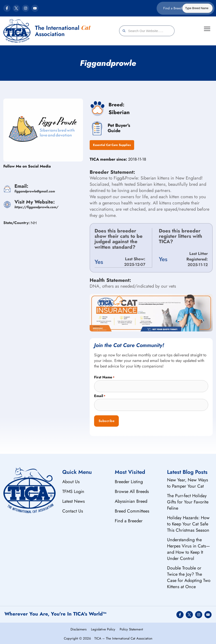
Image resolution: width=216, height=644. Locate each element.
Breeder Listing (129, 480)
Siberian (119, 112)
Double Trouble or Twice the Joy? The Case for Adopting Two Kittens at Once (189, 576)
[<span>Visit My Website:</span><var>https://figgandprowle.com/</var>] (7, 205)
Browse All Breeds (132, 490)
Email (100, 395)
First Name (104, 376)
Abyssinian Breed (131, 500)
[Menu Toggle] (208, 29)
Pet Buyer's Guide (118, 127)
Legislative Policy (103, 628)
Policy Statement (131, 628)
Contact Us (73, 510)
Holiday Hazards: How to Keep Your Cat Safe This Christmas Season (188, 523)
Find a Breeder (129, 520)
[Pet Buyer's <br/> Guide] (96, 127)
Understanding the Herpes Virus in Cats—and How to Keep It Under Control (189, 548)
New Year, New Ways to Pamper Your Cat (188, 482)
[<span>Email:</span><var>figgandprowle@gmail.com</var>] (7, 189)
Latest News (74, 500)
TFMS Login (73, 490)
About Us (71, 480)
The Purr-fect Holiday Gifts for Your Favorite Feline (188, 501)
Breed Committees (132, 510)
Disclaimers (79, 628)
